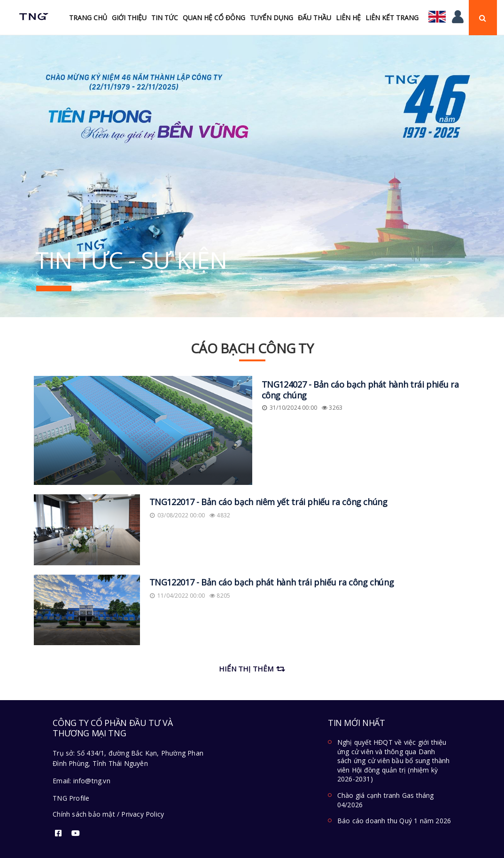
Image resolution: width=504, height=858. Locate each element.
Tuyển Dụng (271, 18)
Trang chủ (88, 18)
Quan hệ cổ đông (214, 18)
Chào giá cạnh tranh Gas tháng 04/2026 (386, 800)
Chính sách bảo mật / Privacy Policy (108, 814)
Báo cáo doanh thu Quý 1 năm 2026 (394, 821)
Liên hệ (348, 18)
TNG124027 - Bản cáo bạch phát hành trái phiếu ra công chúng (360, 390)
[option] (252, 176)
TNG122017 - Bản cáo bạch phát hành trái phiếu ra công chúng (272, 582)
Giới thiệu (129, 18)
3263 (332, 408)
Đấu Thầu (314, 18)
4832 (220, 515)
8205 (220, 596)
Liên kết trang (392, 18)
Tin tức (165, 18)
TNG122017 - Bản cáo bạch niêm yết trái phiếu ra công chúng (268, 502)
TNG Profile (71, 798)
